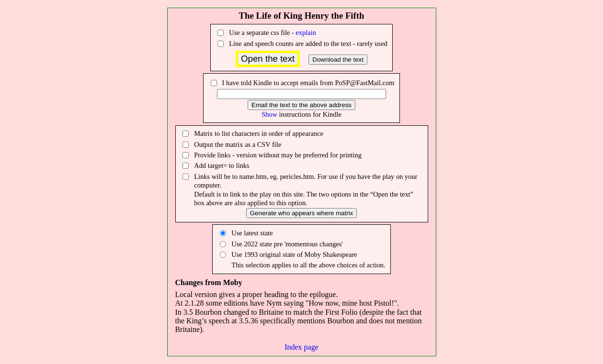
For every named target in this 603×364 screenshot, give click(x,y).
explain (306, 33)
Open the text (268, 59)
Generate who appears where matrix (302, 213)
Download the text (338, 60)
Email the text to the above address (301, 105)
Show (269, 114)
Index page (301, 347)
